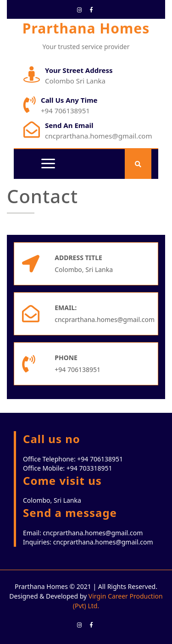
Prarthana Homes (86, 28)
